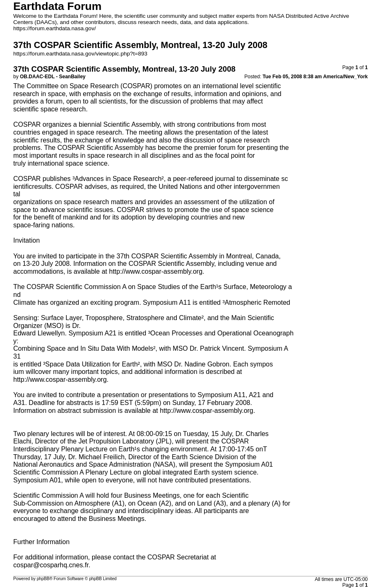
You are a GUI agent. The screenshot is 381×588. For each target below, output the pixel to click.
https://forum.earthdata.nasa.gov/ (55, 28)
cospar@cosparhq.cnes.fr (51, 565)
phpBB (43, 579)
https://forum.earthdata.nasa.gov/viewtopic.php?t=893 (80, 54)
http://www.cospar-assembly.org (156, 271)
